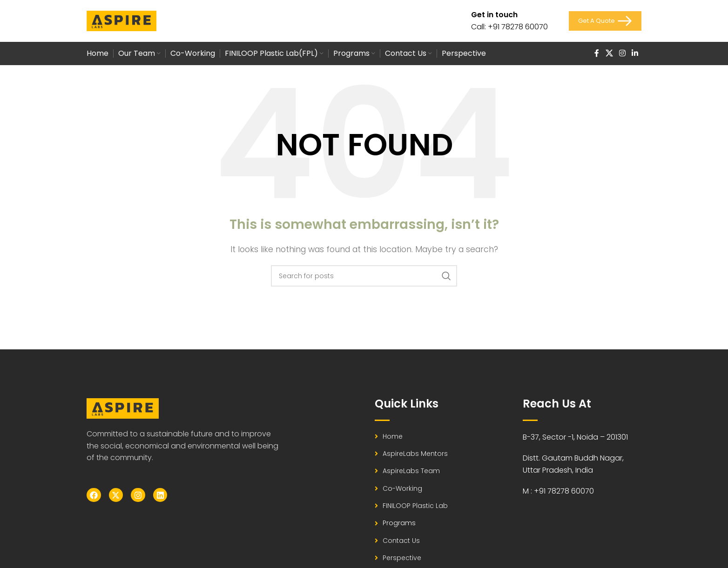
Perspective (402, 558)
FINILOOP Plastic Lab (415, 506)
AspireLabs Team (411, 471)
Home (393, 436)
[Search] (364, 276)
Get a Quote (605, 21)
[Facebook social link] (597, 53)
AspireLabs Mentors (415, 454)
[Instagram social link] (622, 53)
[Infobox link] (509, 21)
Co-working (402, 488)
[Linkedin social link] (635, 53)
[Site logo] (121, 20)
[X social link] (609, 53)
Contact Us (401, 541)
